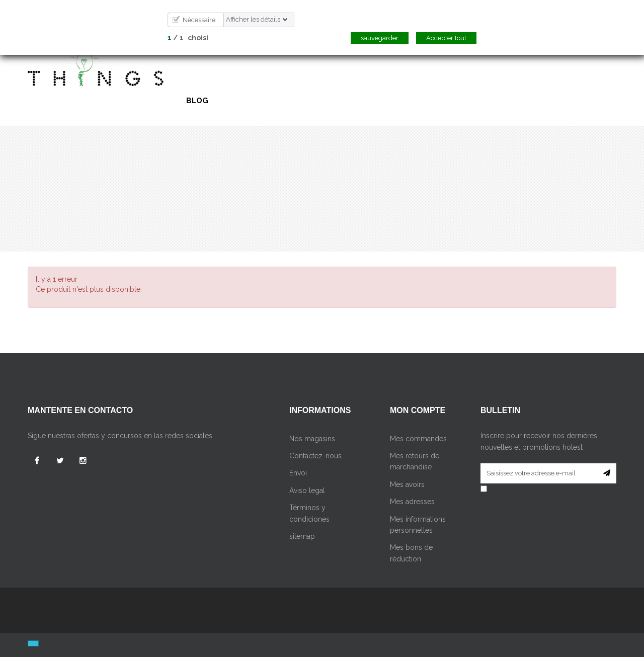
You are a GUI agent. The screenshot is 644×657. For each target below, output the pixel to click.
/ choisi (188, 38)
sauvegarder (380, 38)
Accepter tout (446, 38)
